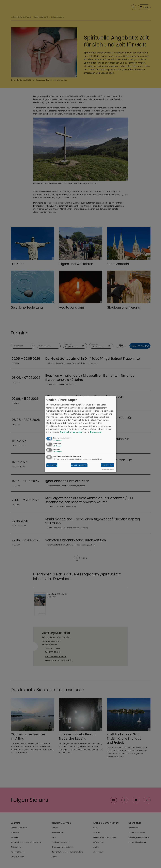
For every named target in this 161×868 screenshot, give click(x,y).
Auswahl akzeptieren (79, 465)
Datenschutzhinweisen (71, 432)
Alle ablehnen (52, 465)
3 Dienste (57, 440)
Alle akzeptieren (107, 465)
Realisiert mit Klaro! (108, 469)
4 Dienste (57, 452)
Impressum (96, 432)
